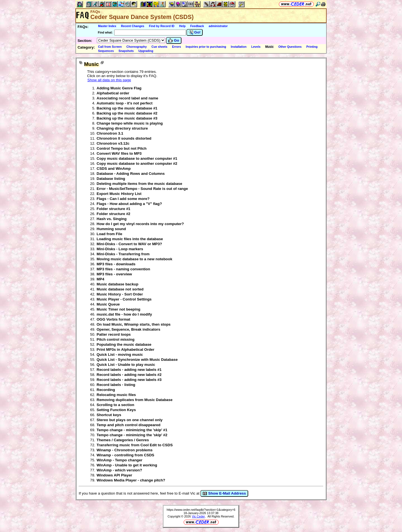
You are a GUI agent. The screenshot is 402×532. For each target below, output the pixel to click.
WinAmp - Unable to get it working (127, 465)
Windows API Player (114, 475)
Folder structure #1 (113, 209)
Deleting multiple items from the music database (139, 184)
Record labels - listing (116, 385)
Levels (256, 47)
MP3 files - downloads (116, 264)
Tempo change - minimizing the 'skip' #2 (132, 435)
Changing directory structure (122, 128)
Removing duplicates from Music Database (135, 400)
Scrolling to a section (115, 405)
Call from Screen (110, 47)
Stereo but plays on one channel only (130, 420)
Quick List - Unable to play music (126, 365)
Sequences (106, 51)
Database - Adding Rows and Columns (131, 174)
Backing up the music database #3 (127, 118)
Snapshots (126, 51)
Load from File (109, 234)
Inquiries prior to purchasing (206, 47)
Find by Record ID (162, 26)
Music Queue (108, 304)
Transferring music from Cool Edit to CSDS (135, 445)
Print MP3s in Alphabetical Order (125, 350)
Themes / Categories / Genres (123, 440)
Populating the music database (124, 344)
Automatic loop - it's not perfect (125, 103)
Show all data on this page (109, 80)
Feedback (197, 26)
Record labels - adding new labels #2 (129, 375)
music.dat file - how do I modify (124, 314)
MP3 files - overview (114, 274)
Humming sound (111, 229)
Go (174, 40)
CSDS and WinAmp (114, 169)
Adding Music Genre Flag (119, 88)
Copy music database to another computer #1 (137, 158)
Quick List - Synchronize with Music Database (137, 360)
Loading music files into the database (130, 239)
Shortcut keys (109, 415)
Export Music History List (119, 194)
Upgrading (146, 51)
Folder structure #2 (113, 214)
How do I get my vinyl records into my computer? (140, 224)
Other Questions (290, 47)
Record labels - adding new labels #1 (129, 370)
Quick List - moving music (120, 355)
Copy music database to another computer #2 (137, 164)
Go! (195, 32)
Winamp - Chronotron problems (125, 450)
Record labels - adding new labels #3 (129, 380)
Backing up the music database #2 (127, 113)
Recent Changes (133, 26)
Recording (106, 390)
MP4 (100, 279)
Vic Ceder (198, 516)
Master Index (107, 26)
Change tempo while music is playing (130, 123)
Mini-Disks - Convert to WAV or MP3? (129, 244)
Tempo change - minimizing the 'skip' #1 (132, 430)
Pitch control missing (116, 339)
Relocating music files (116, 395)
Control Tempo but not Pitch (122, 148)
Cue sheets (159, 47)
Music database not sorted (120, 289)
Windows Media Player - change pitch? (131, 480)
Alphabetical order (113, 93)
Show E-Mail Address (224, 493)
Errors (176, 47)
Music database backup (118, 284)
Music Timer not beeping (119, 309)
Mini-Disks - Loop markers (120, 249)
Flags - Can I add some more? (123, 199)
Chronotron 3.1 (110, 133)
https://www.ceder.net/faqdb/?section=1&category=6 (201, 510)
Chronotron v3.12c (113, 143)
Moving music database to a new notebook (134, 259)
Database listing (111, 179)
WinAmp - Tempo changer (119, 460)
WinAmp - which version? (119, 470)
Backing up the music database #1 (127, 108)
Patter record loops (114, 334)
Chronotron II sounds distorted (124, 138)
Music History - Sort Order (120, 294)
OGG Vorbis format (113, 319)
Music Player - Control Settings (124, 299)
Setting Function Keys (116, 410)
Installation (239, 47)
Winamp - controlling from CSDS (125, 455)
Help (182, 26)
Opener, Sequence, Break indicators (128, 329)
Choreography (137, 47)
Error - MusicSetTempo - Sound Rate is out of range (142, 189)
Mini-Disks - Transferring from (123, 254)
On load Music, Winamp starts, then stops (134, 324)
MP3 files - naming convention (123, 269)
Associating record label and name (127, 98)
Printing (312, 47)
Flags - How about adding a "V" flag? (129, 204)
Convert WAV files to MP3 (119, 153)
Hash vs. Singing (112, 219)
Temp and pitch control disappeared (129, 425)
